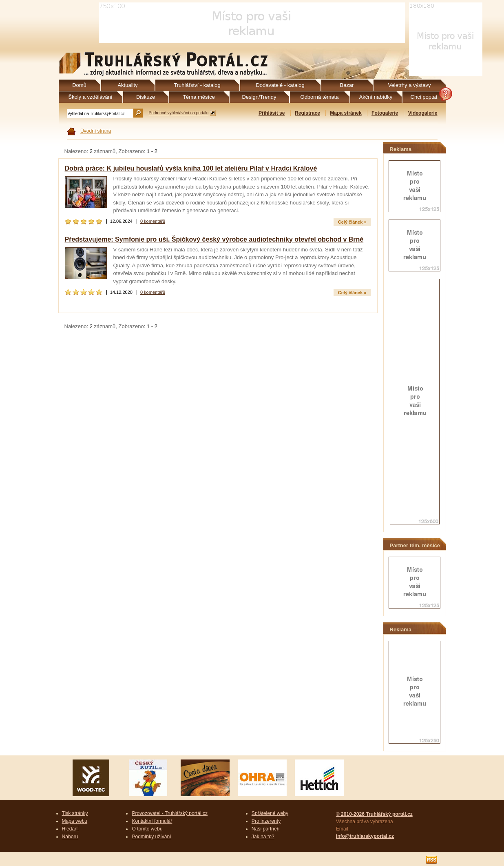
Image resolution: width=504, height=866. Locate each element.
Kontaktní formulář (152, 821)
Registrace (307, 113)
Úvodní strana (96, 131)
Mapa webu (75, 821)
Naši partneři (266, 829)
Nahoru (70, 837)
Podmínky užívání (151, 837)
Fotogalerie (385, 113)
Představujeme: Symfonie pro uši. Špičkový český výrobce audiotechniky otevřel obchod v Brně (214, 239)
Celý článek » (352, 222)
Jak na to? (263, 837)
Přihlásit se (272, 113)
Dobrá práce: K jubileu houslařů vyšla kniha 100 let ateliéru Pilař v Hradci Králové (191, 168)
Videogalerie (423, 113)
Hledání (71, 829)
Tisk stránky (75, 813)
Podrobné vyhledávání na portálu (179, 113)
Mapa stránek (346, 113)
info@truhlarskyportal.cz (365, 836)
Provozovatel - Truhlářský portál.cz (170, 813)
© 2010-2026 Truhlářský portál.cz (374, 814)
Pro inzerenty (266, 821)
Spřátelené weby (270, 813)
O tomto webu (147, 829)
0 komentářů (153, 221)
